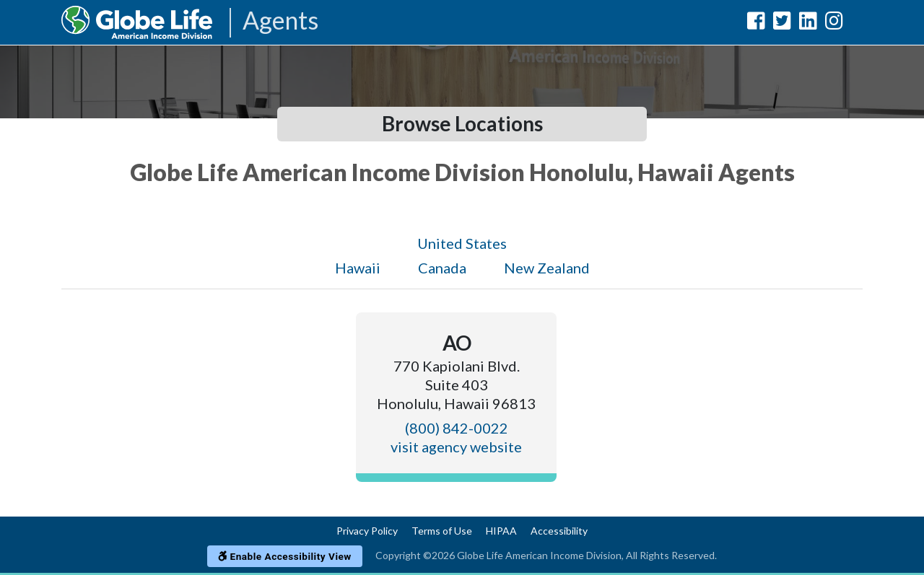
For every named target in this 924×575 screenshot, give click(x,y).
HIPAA (501, 531)
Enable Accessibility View (285, 556)
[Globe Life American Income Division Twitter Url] (782, 23)
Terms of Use (442, 531)
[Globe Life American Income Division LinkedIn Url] (808, 23)
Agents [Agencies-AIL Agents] (280, 21)
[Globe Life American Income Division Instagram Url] (834, 23)
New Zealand (547, 268)
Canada (442, 268)
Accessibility (559, 531)
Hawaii (358, 268)
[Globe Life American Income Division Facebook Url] (756, 23)
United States (462, 243)
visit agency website (456, 447)
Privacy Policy (367, 531)
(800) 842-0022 (457, 428)
